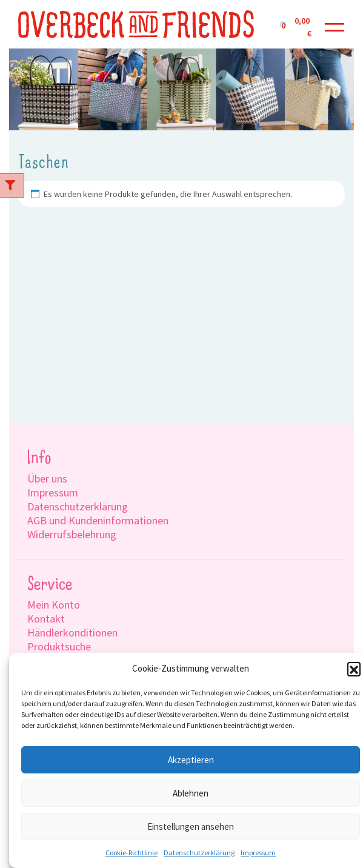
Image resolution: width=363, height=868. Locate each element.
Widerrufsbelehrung (72, 534)
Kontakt (46, 619)
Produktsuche (59, 646)
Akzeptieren (191, 760)
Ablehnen (191, 793)
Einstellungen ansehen (191, 826)
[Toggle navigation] (335, 24)
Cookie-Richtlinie (132, 853)
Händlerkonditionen (72, 633)
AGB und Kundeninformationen (98, 520)
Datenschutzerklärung (199, 853)
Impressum (258, 853)
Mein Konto (54, 605)
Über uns (47, 479)
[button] (354, 669)
